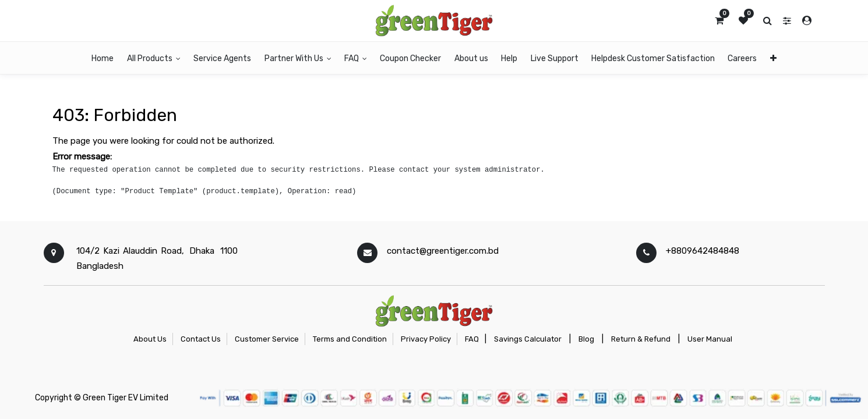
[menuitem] (103, 58)
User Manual (710, 339)
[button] (773, 58)
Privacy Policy (426, 339)
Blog (586, 339)
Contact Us (201, 339)
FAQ (472, 339)
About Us (150, 339)
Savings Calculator (528, 339)
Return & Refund (641, 339)
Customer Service (267, 339)
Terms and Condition (350, 339)
